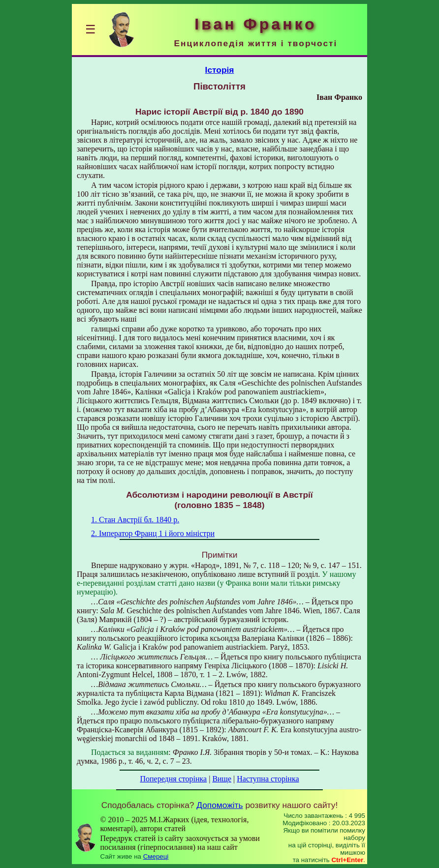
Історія (220, 70)
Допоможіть (219, 805)
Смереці (156, 856)
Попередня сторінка (173, 779)
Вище (222, 779)
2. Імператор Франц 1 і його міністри (153, 533)
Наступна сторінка (268, 779)
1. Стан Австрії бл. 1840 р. (135, 520)
